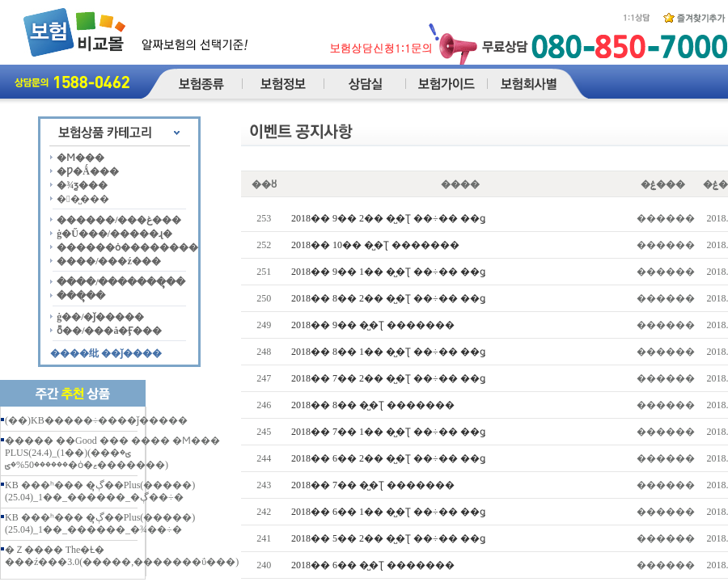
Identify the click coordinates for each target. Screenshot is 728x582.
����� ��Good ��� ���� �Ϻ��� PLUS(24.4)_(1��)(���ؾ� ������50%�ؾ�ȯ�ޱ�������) (112, 453)
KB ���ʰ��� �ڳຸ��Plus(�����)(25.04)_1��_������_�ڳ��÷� (100, 491)
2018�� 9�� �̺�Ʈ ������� (373, 325)
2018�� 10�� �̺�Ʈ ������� (375, 245)
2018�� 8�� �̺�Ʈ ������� (373, 405)
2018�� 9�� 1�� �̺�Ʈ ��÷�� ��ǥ (388, 272)
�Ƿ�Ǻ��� (88, 171)
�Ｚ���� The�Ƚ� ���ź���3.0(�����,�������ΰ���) (122, 556)
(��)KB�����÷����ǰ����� (96, 420)
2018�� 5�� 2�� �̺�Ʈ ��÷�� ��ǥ (388, 538)
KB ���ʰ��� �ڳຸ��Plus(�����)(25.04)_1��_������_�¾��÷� (100, 523)
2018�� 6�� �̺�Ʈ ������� (373, 565)
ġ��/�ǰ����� (100, 317)
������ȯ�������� (127, 247)
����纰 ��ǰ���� (106, 353)
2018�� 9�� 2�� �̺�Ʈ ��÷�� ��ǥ (388, 218)
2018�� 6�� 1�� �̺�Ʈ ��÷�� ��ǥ (388, 512)
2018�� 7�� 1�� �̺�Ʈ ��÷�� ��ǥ (388, 432)
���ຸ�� (81, 296)
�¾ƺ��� (82, 185)
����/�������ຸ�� (121, 282)
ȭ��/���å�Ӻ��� (109, 331)
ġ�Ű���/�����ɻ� (114, 234)
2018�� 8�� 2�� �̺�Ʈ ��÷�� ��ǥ (388, 298)
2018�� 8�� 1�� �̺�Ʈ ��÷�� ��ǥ (388, 352)
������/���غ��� (119, 220)
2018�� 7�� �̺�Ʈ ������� (373, 485)
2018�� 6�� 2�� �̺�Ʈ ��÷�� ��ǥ (388, 458)
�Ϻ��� (80, 158)
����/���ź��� (109, 261)
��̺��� (83, 199)
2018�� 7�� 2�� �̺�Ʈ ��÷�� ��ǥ (388, 378)
